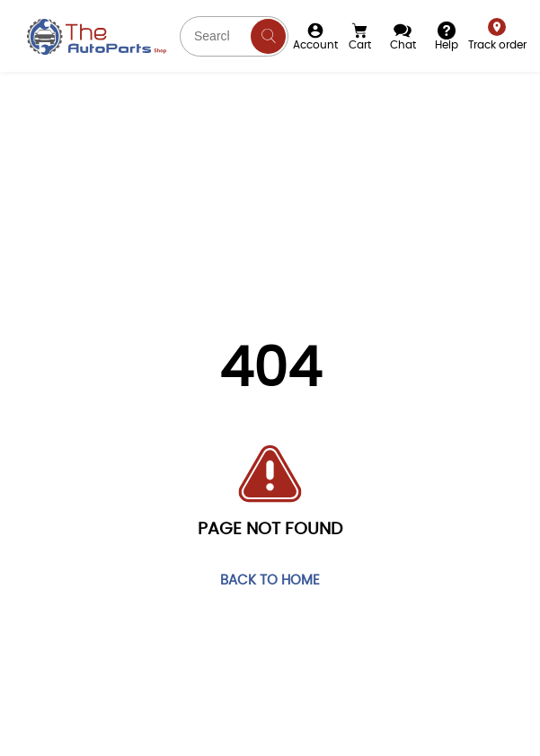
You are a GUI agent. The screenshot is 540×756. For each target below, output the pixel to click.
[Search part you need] (234, 36)
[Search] (268, 36)
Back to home (270, 581)
